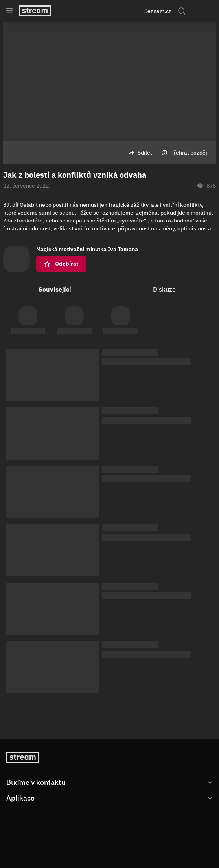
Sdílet (145, 153)
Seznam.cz (158, 11)
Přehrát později (190, 153)
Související (55, 289)
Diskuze (164, 289)
